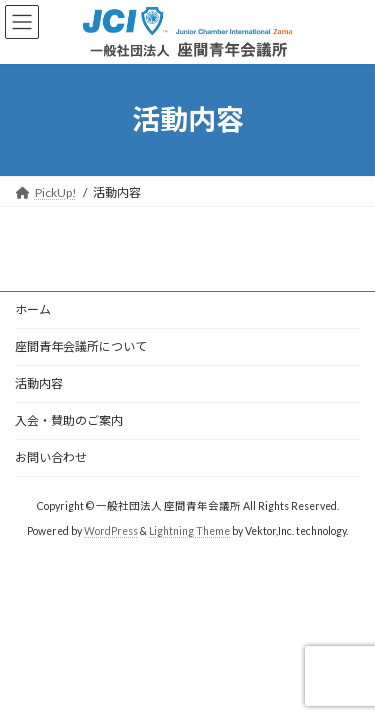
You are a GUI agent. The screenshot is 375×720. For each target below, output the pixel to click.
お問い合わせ (51, 457)
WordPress (111, 531)
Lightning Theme (189, 531)
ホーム (33, 309)
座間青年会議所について (81, 346)
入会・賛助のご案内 (69, 420)
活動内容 (39, 383)
